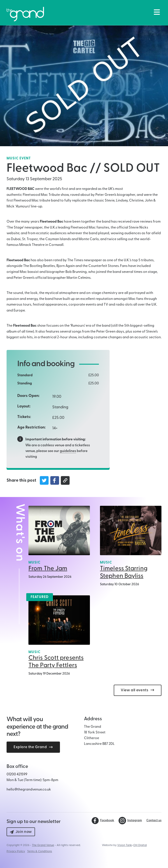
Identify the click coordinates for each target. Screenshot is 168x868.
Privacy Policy (16, 851)
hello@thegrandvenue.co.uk (29, 790)
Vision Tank (125, 845)
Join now (21, 832)
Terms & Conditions (40, 851)
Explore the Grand (33, 747)
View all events (138, 690)
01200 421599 (17, 774)
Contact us (154, 821)
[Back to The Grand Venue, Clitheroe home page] (25, 14)
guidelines (68, 451)
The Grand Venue (43, 845)
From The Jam (48, 569)
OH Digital (140, 845)
